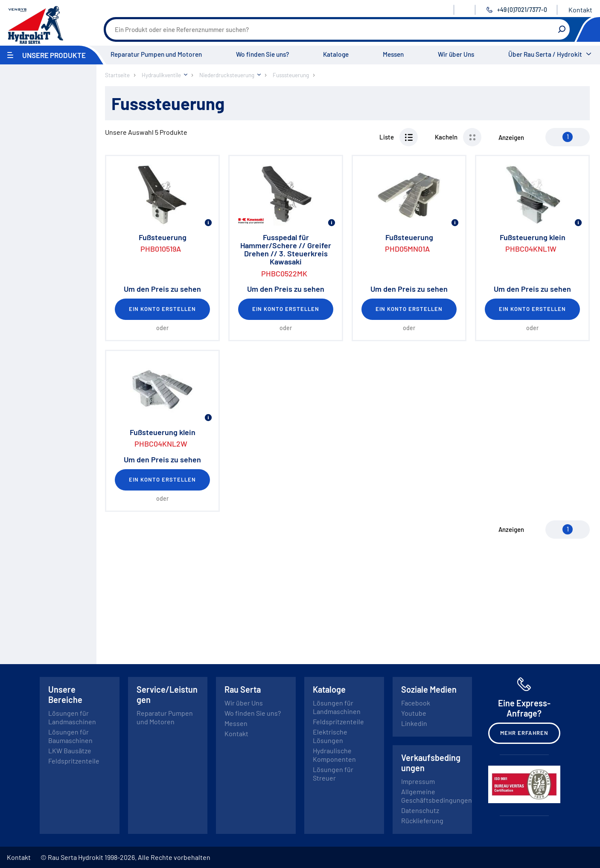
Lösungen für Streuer (333, 774)
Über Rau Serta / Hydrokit (545, 54)
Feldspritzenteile (74, 761)
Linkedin (414, 723)
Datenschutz (420, 810)
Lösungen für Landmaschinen (72, 717)
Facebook (416, 703)
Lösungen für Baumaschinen (70, 736)
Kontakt (580, 10)
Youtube (414, 713)
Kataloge (336, 54)
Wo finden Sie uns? (262, 54)
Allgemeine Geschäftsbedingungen (437, 796)
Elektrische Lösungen (330, 736)
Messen (393, 54)
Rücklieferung (422, 820)
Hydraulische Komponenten (334, 755)
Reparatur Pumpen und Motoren (156, 54)
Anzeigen (511, 137)
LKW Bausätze (70, 750)
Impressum (418, 781)
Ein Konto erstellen (163, 309)
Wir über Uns (456, 54)
